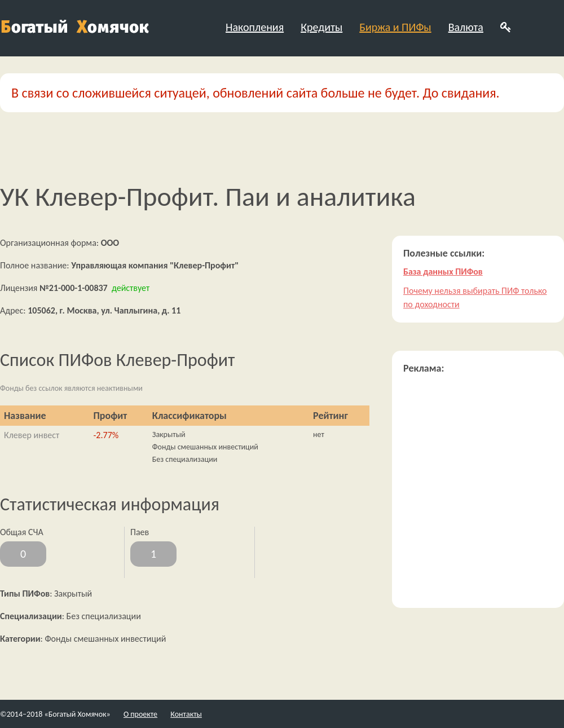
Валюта (466, 27)
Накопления (255, 27)
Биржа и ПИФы (395, 27)
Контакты (186, 714)
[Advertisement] (106, 491)
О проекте (140, 714)
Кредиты (321, 27)
